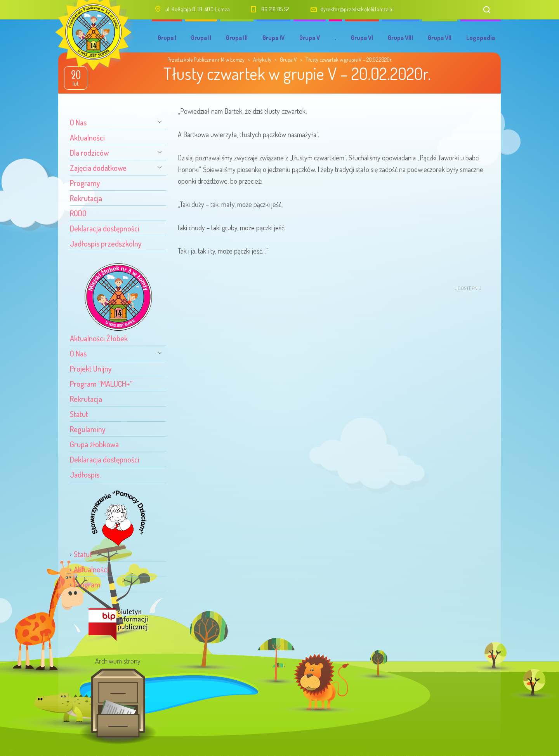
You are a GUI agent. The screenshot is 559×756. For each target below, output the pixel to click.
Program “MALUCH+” (101, 384)
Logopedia (481, 38)
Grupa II (201, 38)
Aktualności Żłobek (99, 338)
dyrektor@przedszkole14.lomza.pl (357, 9)
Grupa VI (362, 38)
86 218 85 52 (275, 9)
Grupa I (167, 38)
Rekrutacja (86, 198)
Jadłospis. (85, 474)
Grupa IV (273, 38)
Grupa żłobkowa (94, 444)
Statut (79, 414)
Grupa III (237, 38)
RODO (78, 213)
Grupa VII (440, 38)
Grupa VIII (400, 38)
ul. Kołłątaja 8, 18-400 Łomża (198, 9)
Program (87, 584)
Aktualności (87, 137)
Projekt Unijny (91, 368)
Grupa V (310, 38)
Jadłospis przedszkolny (106, 243)
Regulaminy (88, 429)
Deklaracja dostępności (105, 228)
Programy (85, 183)
